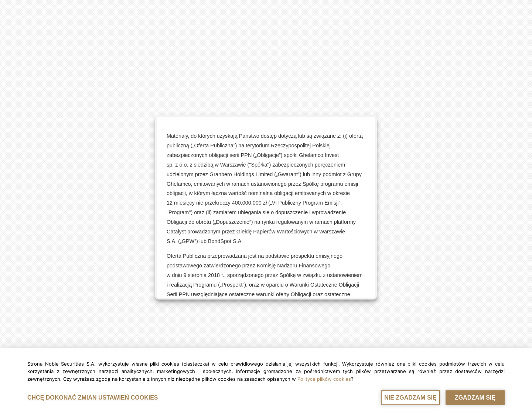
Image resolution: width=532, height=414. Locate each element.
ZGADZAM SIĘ (475, 398)
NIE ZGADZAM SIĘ (410, 398)
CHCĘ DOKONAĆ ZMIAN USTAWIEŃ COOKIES (93, 398)
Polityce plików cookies (324, 379)
